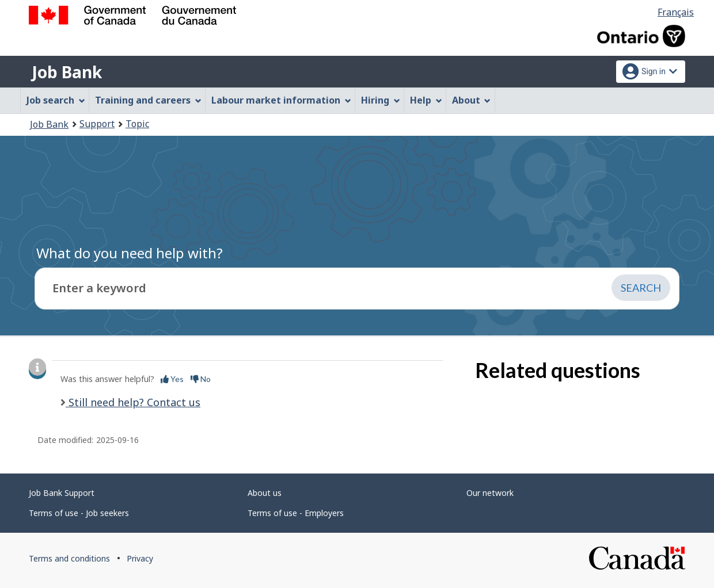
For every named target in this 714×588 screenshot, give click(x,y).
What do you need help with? (130, 253)
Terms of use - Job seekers (79, 513)
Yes (172, 379)
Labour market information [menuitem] (281, 100)
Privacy (140, 558)
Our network (490, 493)
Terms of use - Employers (296, 513)
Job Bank (67, 72)
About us (265, 493)
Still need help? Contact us (133, 402)
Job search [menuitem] (56, 100)
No (201, 379)
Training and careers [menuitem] (148, 100)
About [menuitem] (472, 100)
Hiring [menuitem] (381, 100)
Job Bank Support (62, 493)
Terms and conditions (69, 558)
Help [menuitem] (426, 100)
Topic (137, 124)
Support (97, 124)
